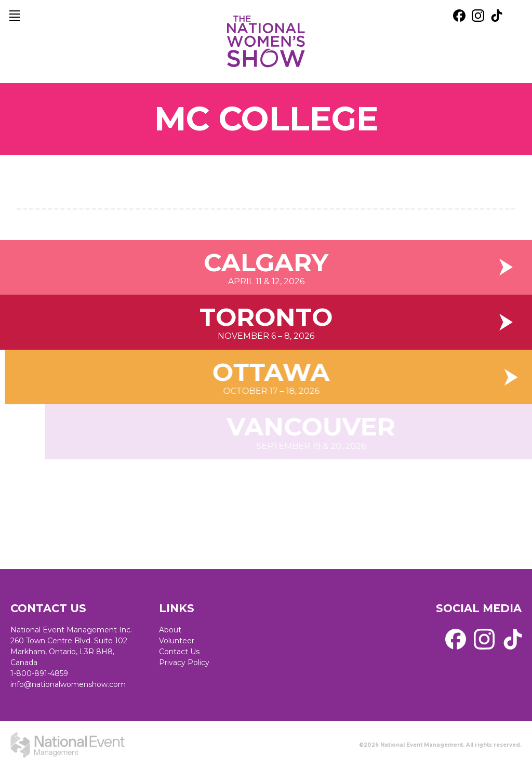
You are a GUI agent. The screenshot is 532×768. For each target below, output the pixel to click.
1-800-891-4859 (39, 673)
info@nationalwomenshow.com (68, 684)
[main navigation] (15, 16)
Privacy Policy (184, 663)
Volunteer (177, 641)
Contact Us (179, 652)
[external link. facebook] (459, 16)
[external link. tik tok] (497, 16)
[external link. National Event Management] (68, 745)
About (170, 630)
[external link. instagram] (478, 16)
